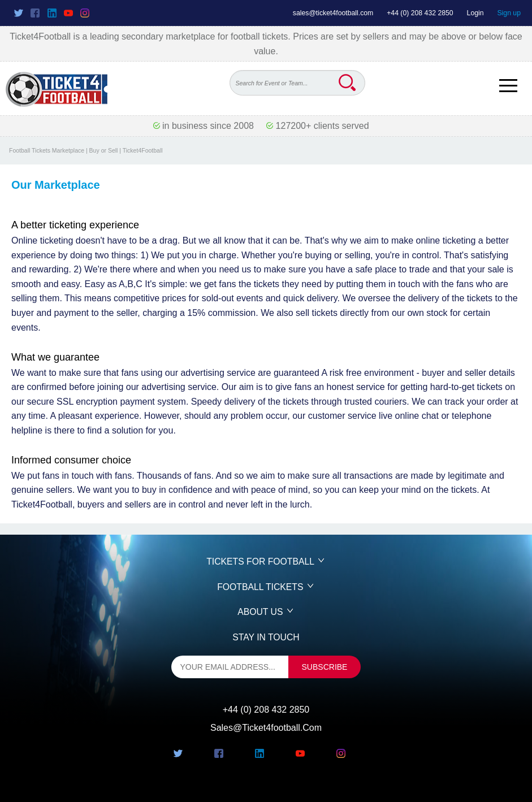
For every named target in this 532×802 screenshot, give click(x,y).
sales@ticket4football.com (333, 13)
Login (475, 13)
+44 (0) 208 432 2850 (420, 13)
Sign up (509, 13)
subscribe (325, 667)
